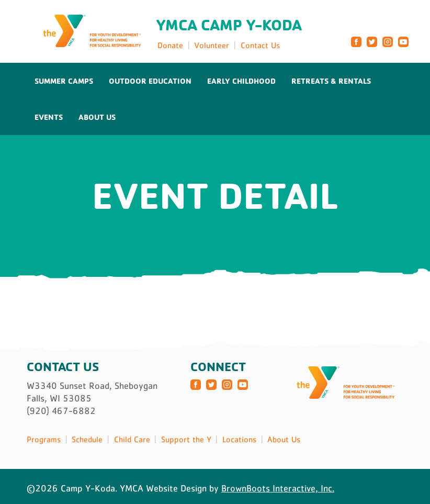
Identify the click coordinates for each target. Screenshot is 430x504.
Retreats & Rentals (331, 81)
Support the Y (186, 439)
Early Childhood (241, 81)
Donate (170, 45)
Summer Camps (64, 81)
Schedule (87, 439)
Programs (44, 439)
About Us (97, 117)
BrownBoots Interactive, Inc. (278, 488)
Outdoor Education (150, 81)
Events (49, 117)
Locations (239, 439)
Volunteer (212, 45)
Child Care (132, 439)
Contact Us (260, 45)
